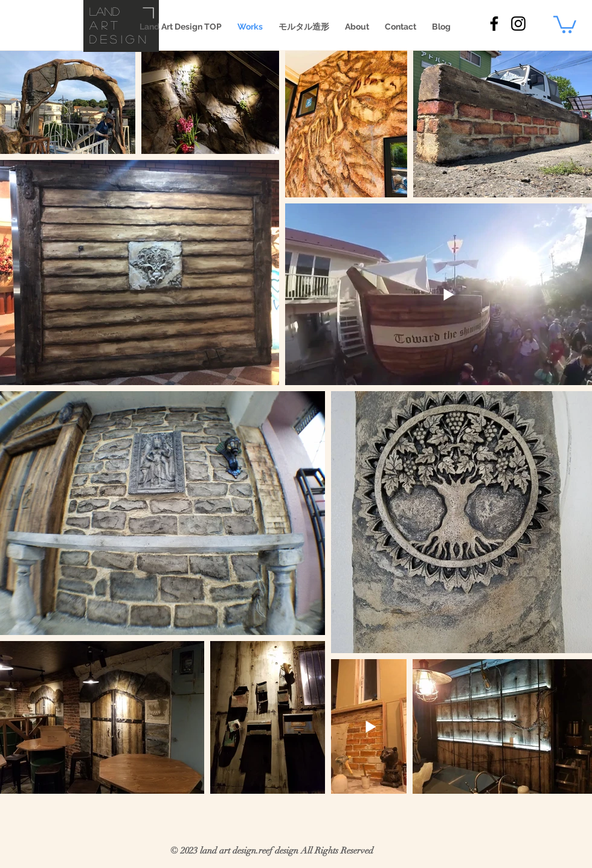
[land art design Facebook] (494, 24)
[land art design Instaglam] (518, 24)
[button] (565, 24)
